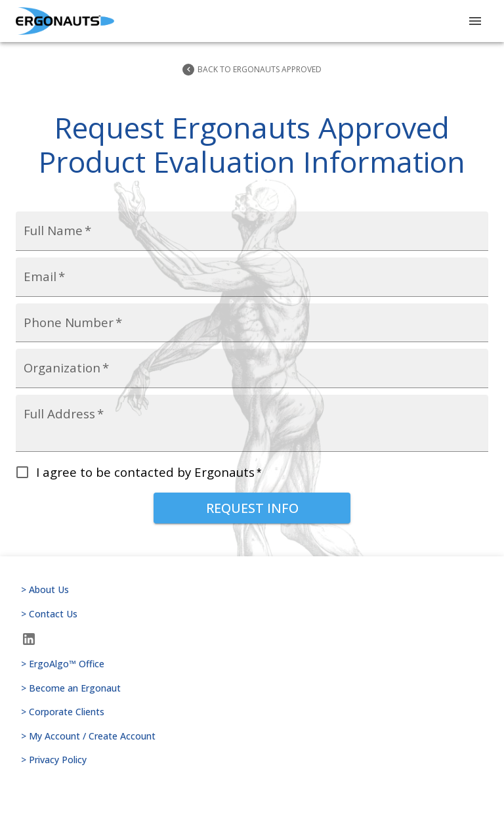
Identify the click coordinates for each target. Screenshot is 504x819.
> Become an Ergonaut (252, 689)
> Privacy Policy (252, 760)
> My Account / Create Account (252, 737)
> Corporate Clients (252, 712)
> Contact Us (252, 614)
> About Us (252, 590)
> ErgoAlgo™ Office (252, 664)
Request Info (252, 508)
